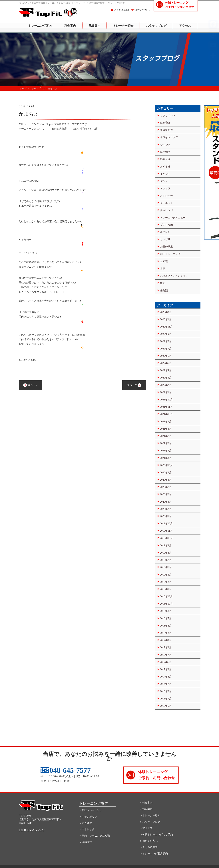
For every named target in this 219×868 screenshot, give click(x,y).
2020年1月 (166, 516)
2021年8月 (166, 429)
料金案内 (70, 28)
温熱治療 (165, 152)
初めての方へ (140, 13)
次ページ (134, 385)
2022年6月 (166, 356)
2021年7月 (166, 436)
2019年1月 (166, 589)
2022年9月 (166, 334)
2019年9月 (166, 545)
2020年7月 (166, 487)
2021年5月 (166, 451)
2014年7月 (166, 684)
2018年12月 (166, 596)
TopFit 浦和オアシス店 (85, 129)
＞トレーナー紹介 (150, 815)
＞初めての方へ (149, 841)
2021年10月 (166, 414)
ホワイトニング (169, 137)
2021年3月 (166, 458)
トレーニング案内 (40, 28)
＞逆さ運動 (86, 823)
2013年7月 (166, 699)
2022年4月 (166, 370)
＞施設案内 (146, 809)
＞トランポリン (88, 817)
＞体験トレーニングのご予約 (156, 835)
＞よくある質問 (149, 847)
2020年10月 (166, 465)
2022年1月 (166, 392)
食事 (163, 269)
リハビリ (165, 239)
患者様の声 (166, 130)
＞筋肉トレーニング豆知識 (95, 836)
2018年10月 (166, 604)
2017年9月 (166, 640)
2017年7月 (166, 655)
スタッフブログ (156, 28)
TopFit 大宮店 (59, 129)
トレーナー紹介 (123, 28)
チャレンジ (166, 210)
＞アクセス (146, 828)
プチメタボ (166, 225)
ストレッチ (166, 196)
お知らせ (165, 166)
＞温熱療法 (86, 842)
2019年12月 (166, 524)
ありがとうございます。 (174, 276)
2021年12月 (166, 400)
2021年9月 (166, 422)
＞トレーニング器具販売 (154, 854)
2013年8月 (166, 691)
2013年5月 (166, 706)
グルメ (164, 181)
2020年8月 (166, 480)
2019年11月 (166, 531)
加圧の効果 (166, 247)
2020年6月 (166, 494)
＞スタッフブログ (150, 822)
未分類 (164, 291)
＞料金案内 (146, 803)
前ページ (31, 385)
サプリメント (168, 115)
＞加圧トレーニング (91, 810)
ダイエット (166, 203)
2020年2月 (166, 509)
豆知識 (164, 261)
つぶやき (165, 145)
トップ (23, 89)
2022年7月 (166, 349)
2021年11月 (166, 407)
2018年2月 (166, 633)
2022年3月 (166, 378)
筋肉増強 (165, 123)
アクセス (185, 28)
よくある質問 (120, 13)
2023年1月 (166, 319)
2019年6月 (166, 567)
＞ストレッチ (87, 829)
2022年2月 (166, 385)
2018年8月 (166, 611)
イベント (165, 174)
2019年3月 (166, 575)
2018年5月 (166, 618)
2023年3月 (166, 312)
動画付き (165, 159)
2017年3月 (166, 669)
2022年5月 (166, 363)
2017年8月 (166, 647)
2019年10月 (166, 538)
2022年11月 (166, 327)
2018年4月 (166, 626)
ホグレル (165, 232)
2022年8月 (166, 341)
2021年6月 (166, 443)
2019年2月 (166, 582)
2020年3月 (166, 502)
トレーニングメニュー (173, 218)
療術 (163, 283)
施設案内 (95, 28)
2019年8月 (166, 553)
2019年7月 (166, 560)
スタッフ (165, 188)
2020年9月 (166, 473)
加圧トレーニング (170, 254)
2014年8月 (166, 677)
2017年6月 (166, 662)
